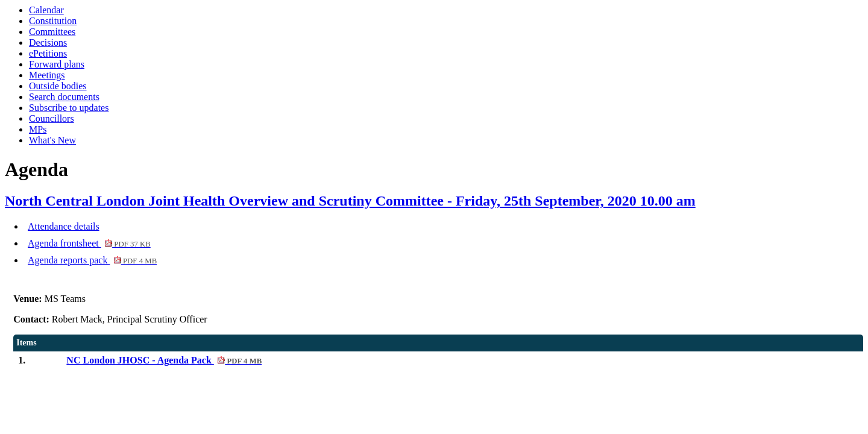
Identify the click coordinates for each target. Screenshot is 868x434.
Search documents (64, 97)
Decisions (48, 42)
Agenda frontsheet (89, 243)
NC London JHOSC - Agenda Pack (164, 360)
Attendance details (64, 226)
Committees (52, 32)
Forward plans (57, 64)
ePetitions (48, 53)
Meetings (47, 75)
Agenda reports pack (92, 260)
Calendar (46, 10)
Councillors (52, 118)
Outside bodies (58, 86)
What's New (52, 140)
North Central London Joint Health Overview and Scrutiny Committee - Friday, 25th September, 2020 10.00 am (350, 201)
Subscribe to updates (69, 108)
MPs (38, 129)
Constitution (53, 21)
